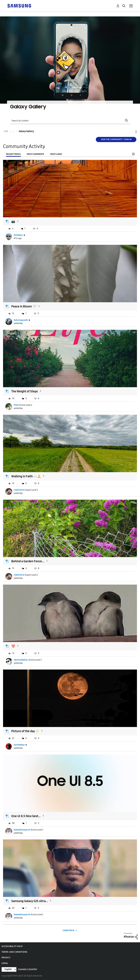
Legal (5, 963)
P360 (16, 405)
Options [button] (131, 132)
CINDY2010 (19, 490)
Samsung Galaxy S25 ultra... (30, 901)
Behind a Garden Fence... (28, 561)
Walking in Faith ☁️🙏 (26, 476)
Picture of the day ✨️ (25, 731)
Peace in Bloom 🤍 (24, 306)
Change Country (28, 969)
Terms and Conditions (14, 952)
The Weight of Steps (25, 391)
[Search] (70, 120)
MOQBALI (18, 235)
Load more (68, 930)
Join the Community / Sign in (116, 139)
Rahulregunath (21, 320)
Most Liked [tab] (56, 154)
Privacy (6, 958)
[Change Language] (9, 969)
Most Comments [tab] (35, 154)
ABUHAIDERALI (21, 660)
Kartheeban (19, 745)
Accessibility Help (12, 946)
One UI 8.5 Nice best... (26, 816)
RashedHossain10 (22, 830)
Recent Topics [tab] (13, 154)
